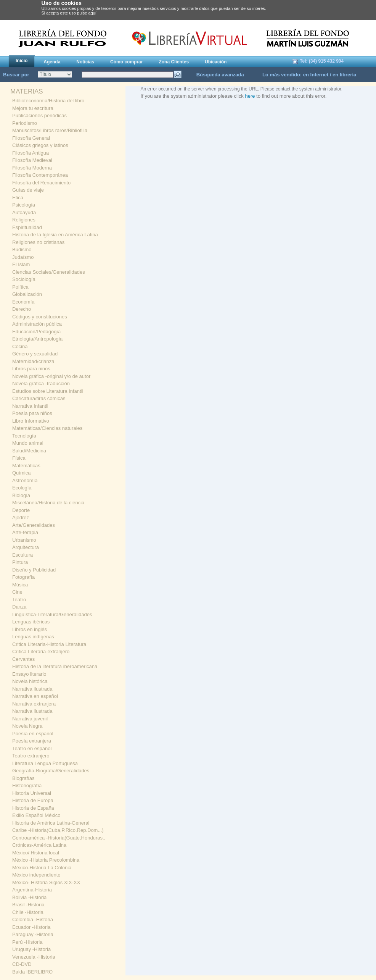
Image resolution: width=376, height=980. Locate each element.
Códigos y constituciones (40, 317)
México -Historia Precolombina (46, 860)
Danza (19, 607)
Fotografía (23, 577)
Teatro (19, 600)
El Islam (21, 264)
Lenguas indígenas (33, 637)
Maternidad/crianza (33, 361)
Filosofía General (31, 138)
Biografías (23, 778)
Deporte (21, 510)
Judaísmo (23, 257)
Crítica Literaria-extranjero (41, 651)
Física (19, 458)
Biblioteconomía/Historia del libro (48, 101)
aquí (92, 13)
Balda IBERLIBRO (32, 972)
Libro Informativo (31, 421)
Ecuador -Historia (31, 927)
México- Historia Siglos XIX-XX (46, 882)
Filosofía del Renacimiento (41, 183)
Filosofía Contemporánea (40, 175)
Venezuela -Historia (34, 957)
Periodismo (25, 123)
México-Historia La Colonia (42, 868)
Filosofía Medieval (32, 160)
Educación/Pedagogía (36, 332)
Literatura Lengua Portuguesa (45, 763)
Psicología (24, 205)
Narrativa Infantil (30, 406)
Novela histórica (30, 681)
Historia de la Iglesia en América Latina (55, 235)
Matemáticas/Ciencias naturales (47, 428)
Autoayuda (24, 212)
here (250, 96)
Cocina (20, 346)
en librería (344, 75)
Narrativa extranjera (34, 704)
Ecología (22, 488)
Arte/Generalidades (34, 525)
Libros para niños (31, 369)
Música (20, 585)
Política (20, 287)
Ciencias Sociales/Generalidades (49, 272)
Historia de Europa (33, 800)
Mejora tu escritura (33, 108)
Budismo (22, 249)
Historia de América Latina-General (51, 823)
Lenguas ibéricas (31, 622)
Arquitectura (26, 547)
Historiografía (27, 785)
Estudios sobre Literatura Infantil (48, 391)
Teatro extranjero (31, 756)
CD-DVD (22, 964)
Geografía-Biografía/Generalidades (51, 771)
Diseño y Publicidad (34, 570)
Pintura (20, 562)
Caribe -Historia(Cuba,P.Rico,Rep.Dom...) (58, 830)
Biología (21, 495)
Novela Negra (27, 726)
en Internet (316, 75)
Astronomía (25, 480)
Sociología (24, 279)
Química (21, 473)
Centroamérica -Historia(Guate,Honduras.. (59, 838)
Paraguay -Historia (33, 934)
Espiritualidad (27, 227)
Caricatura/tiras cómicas (39, 398)
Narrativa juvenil (30, 719)
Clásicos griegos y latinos (40, 145)
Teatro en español (32, 748)
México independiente (36, 875)
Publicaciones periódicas (39, 115)
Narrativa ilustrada (32, 689)
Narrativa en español (35, 696)
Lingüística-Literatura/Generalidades (52, 614)
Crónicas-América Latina (39, 845)
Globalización (27, 294)
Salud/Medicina (29, 451)
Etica (18, 198)
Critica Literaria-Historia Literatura (49, 644)
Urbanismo (24, 540)
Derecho (22, 309)
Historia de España (33, 808)
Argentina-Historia (32, 890)
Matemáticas (26, 466)
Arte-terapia (25, 532)
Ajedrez (21, 517)
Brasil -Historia (28, 905)
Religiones (24, 220)
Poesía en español (33, 734)
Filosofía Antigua (31, 153)
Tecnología (24, 436)
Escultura (22, 555)
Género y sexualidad (35, 354)
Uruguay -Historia (31, 949)
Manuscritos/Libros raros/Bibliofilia (50, 130)
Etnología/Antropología (37, 339)
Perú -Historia (27, 942)
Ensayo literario (29, 674)
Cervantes (23, 659)
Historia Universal (32, 793)
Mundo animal (28, 443)
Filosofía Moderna (32, 168)
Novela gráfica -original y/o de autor (51, 376)
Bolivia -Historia (29, 897)
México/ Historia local (36, 853)
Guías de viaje (28, 190)
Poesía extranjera (32, 741)
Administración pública (37, 324)
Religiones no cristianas (38, 242)
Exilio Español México (36, 815)
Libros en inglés (30, 629)
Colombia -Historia (33, 919)
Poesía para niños (32, 413)
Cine (17, 592)
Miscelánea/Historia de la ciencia (48, 503)
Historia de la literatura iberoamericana (55, 666)
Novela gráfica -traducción (41, 383)
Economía (23, 302)
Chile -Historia (28, 912)
